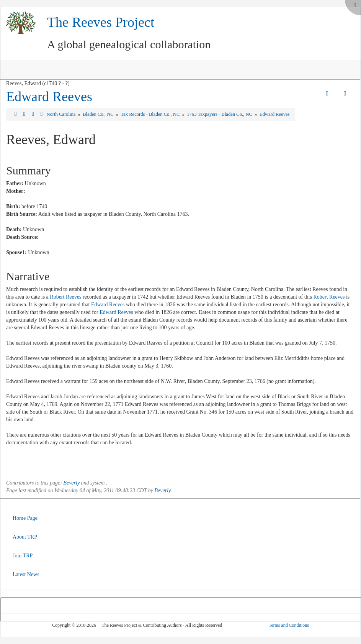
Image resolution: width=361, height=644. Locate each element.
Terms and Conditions (289, 625)
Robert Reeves (65, 297)
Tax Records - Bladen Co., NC (151, 114)
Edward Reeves (49, 97)
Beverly (71, 483)
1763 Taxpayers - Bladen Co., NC (220, 114)
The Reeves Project (101, 22)
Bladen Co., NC (99, 114)
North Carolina (61, 114)
